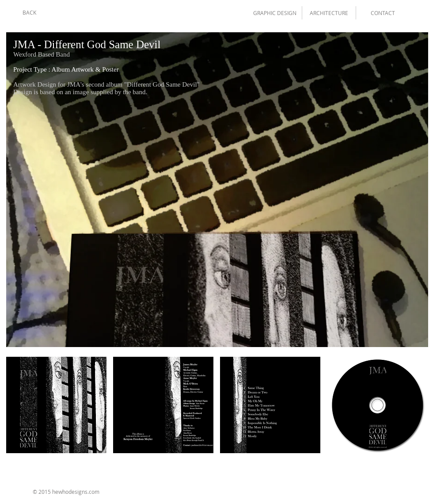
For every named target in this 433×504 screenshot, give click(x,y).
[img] (56, 405)
